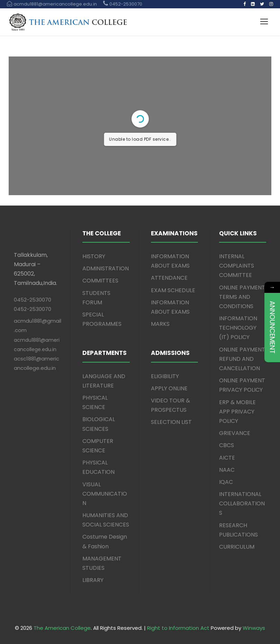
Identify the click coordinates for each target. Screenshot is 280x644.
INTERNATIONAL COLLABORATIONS (242, 503)
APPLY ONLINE (169, 388)
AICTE (227, 458)
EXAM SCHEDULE (173, 290)
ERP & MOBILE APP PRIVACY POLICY (237, 412)
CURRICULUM (237, 547)
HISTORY (94, 256)
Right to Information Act (178, 628)
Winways (254, 628)
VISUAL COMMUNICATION (105, 494)
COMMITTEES (100, 281)
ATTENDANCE (169, 278)
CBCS (227, 445)
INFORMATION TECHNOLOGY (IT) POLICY (238, 328)
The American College (62, 628)
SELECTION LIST (171, 422)
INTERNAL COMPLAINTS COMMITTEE (237, 266)
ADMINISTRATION (106, 268)
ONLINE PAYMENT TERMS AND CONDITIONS (242, 297)
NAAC (227, 470)
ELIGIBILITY (165, 376)
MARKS (160, 324)
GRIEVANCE (235, 433)
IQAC (226, 482)
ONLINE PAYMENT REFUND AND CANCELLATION (242, 359)
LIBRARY (93, 580)
